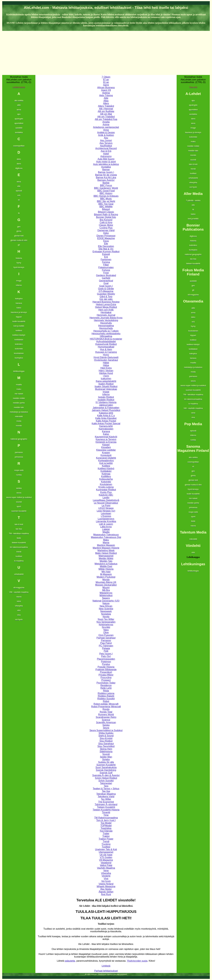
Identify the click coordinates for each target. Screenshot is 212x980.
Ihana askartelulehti (106, 381)
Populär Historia (106, 667)
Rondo (106, 709)
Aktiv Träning (106, 95)
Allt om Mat (106, 114)
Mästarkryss (106, 593)
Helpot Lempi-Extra (106, 304)
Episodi (106, 254)
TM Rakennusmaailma (106, 818)
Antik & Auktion (106, 135)
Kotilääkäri (106, 471)
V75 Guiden (106, 857)
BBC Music (106, 199)
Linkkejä (106, 966)
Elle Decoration (106, 246)
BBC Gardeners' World (106, 188)
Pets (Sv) (106, 656)
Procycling (106, 677)
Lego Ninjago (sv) (106, 511)
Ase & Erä (106, 151)
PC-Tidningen (106, 646)
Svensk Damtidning (106, 770)
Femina (106, 262)
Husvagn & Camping (106, 352)
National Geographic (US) (106, 601)
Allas (106, 101)
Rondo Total (106, 712)
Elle (106, 244)
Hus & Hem (106, 349)
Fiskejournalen (106, 267)
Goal (106, 283)
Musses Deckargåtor (106, 585)
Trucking (106, 844)
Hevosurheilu (106, 328)
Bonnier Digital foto (106, 217)
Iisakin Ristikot (106, 384)
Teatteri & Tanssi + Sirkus (106, 789)
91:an (106, 82)
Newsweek (106, 611)
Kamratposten (106, 429)
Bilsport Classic (106, 212)
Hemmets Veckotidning (106, 320)
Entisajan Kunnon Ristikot (106, 252)
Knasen (106, 453)
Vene (106, 871)
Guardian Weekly (106, 294)
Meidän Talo (106, 561)
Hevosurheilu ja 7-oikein (106, 331)
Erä (106, 257)
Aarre (106, 85)
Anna (106, 130)
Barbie (106, 183)
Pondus (106, 664)
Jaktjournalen (106, 405)
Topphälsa (106, 828)
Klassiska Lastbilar (106, 450)
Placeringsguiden (106, 659)
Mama (106, 543)
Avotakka (106, 167)
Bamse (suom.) (106, 172)
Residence (106, 685)
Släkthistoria (106, 752)
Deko (106, 233)
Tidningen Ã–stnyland (106, 804)
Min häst (106, 572)
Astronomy (106, 156)
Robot (106, 701)
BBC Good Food (106, 191)
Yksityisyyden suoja (137, 961)
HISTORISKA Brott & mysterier (106, 339)
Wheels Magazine (106, 886)
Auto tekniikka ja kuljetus (106, 164)
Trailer (106, 834)
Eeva (106, 241)
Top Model (106, 823)
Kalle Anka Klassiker (106, 418)
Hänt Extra (106, 368)
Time (106, 815)
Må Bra (106, 590)
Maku (106, 540)
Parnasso (106, 640)
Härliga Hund (106, 373)
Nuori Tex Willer (106, 619)
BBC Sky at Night (106, 201)
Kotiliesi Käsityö (106, 468)
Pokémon (106, 662)
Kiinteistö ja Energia (106, 442)
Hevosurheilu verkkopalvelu (106, 334)
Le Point (106, 506)
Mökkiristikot (106, 595)
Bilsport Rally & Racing (106, 215)
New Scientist (106, 609)
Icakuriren (106, 379)
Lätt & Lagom (106, 524)
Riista (106, 691)
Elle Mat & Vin (106, 249)
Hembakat (106, 312)
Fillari (106, 265)
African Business (106, 88)
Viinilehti (106, 876)
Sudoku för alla (106, 762)
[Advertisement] (106, 53)
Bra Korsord (106, 220)
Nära (106, 630)
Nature (106, 603)
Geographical (106, 281)
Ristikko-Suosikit (106, 699)
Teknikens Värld (106, 797)
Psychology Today (106, 683)
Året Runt (106, 894)
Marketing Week (106, 550)
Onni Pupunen (106, 635)
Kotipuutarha (106, 479)
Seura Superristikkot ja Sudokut (106, 730)
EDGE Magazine (106, 238)
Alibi (106, 98)
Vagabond (106, 863)
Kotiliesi (106, 466)
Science (106, 720)
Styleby (106, 759)
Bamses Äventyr (106, 180)
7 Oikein (106, 77)
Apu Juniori (106, 140)
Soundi (106, 754)
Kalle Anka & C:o (106, 416)
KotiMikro (106, 476)
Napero (106, 598)
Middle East (106, 566)
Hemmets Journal (106, 315)
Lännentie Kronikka (106, 521)
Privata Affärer (106, 675)
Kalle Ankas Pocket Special (106, 423)
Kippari (106, 445)
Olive (106, 632)
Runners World (106, 714)
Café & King (106, 222)
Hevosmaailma (106, 326)
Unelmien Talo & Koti (106, 849)
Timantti (106, 812)
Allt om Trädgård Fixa (106, 119)
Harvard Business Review (106, 302)
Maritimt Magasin (106, 545)
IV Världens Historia (106, 402)
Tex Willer (106, 799)
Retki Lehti (106, 688)
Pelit (106, 651)
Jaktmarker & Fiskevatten (106, 408)
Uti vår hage (106, 855)
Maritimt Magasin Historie (106, 548)
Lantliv (106, 498)
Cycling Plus (106, 228)
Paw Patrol (106, 643)
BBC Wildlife (106, 207)
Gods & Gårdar (106, 289)
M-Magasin (106, 574)
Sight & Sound (106, 736)
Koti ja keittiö (106, 463)
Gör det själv (106, 299)
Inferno (106, 394)
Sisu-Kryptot (106, 738)
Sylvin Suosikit (106, 781)
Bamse (106, 170)
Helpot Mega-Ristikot (106, 307)
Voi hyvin (106, 881)
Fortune (106, 270)
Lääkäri (106, 529)
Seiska (106, 725)
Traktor (106, 836)
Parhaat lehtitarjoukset (106, 971)
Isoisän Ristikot (106, 397)
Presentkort (106, 672)
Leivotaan (106, 513)
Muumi (106, 588)
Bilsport (106, 209)
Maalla (106, 532)
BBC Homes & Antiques (106, 196)
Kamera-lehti (106, 426)
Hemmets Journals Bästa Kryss (106, 318)
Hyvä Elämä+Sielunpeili (106, 357)
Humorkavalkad (106, 347)
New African (106, 606)
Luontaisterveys (106, 519)
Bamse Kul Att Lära (106, 177)
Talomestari (106, 783)
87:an (106, 80)
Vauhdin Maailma (106, 868)
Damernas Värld (106, 230)
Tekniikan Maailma (106, 794)
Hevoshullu (106, 323)
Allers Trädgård (106, 106)
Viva (106, 879)
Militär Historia (106, 569)
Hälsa (106, 365)
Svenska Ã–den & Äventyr (106, 775)
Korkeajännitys (106, 461)
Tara (106, 786)
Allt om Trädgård (106, 117)
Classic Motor (106, 225)
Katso (106, 434)
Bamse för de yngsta (106, 175)
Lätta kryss (106, 527)
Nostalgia (106, 614)
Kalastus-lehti (106, 413)
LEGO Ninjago (106, 508)
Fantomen (106, 259)
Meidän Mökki (106, 558)
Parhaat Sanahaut (106, 638)
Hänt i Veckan (106, 371)
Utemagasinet (106, 852)
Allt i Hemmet (106, 109)
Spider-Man (106, 757)
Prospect (106, 680)
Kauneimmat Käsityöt (106, 437)
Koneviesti (106, 455)
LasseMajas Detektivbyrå (106, 500)
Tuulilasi (106, 847)
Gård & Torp (106, 297)
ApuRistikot (106, 146)
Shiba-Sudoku (106, 733)
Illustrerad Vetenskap (106, 389)
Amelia (106, 122)
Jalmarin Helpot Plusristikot (106, 410)
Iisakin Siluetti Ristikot (106, 386)
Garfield (106, 278)
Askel (106, 154)
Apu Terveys (106, 143)
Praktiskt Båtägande (106, 670)
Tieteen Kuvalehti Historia (106, 810)
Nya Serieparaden (106, 622)
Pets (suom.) (106, 654)
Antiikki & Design (106, 132)
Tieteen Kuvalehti (106, 807)
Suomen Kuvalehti (106, 765)
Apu (106, 138)
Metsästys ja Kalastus (106, 564)
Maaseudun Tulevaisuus (106, 535)
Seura (106, 728)
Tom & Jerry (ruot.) (106, 820)
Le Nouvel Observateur (106, 503)
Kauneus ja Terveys (106, 439)
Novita (106, 617)
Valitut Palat (106, 865)
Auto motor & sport (106, 162)
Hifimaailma (106, 336)
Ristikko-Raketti (106, 696)
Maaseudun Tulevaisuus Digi (106, 537)
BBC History (106, 193)
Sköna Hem (106, 749)
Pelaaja (106, 648)
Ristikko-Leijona (106, 693)
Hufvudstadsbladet (106, 341)
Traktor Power (106, 839)
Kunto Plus (106, 492)
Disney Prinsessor (106, 236)
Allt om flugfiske (106, 111)
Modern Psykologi (106, 577)
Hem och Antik (106, 310)
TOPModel (106, 826)
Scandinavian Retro (106, 717)
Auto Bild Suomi (106, 159)
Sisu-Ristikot (106, 741)
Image (106, 392)
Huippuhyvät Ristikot (106, 344)
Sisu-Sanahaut (106, 744)
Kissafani (106, 447)
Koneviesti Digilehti (106, 458)
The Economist (106, 802)
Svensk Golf (106, 773)
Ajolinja (106, 93)
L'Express (106, 516)
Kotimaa (106, 474)
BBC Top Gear (106, 204)
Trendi (106, 841)
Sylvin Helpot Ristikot (106, 778)
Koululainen (106, 484)
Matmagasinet (106, 556)
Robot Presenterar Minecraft (106, 707)
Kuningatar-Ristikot (106, 490)
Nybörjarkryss (106, 625)
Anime (106, 125)
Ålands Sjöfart (106, 892)
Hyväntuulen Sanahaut (106, 360)
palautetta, (70, 961)
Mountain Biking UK (106, 582)
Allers (106, 103)
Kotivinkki (106, 482)
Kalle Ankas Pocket (106, 421)
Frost (106, 273)
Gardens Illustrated (106, 275)
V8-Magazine (106, 860)
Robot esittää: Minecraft (106, 704)
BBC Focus (106, 185)
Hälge (106, 363)
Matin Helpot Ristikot (106, 553)
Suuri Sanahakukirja (106, 767)
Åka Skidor (106, 889)
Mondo (106, 580)
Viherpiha (106, 873)
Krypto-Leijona (106, 487)
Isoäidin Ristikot (106, 400)
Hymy (106, 355)
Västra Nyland (106, 884)
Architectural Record (106, 148)
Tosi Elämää (106, 831)
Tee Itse (106, 791)
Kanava (106, 431)
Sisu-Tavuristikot (106, 746)
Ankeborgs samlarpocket (106, 127)
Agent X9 (106, 90)
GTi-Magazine (106, 291)
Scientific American (106, 722)
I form (106, 376)
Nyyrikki (106, 627)
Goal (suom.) (106, 286)
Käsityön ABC (106, 495)
